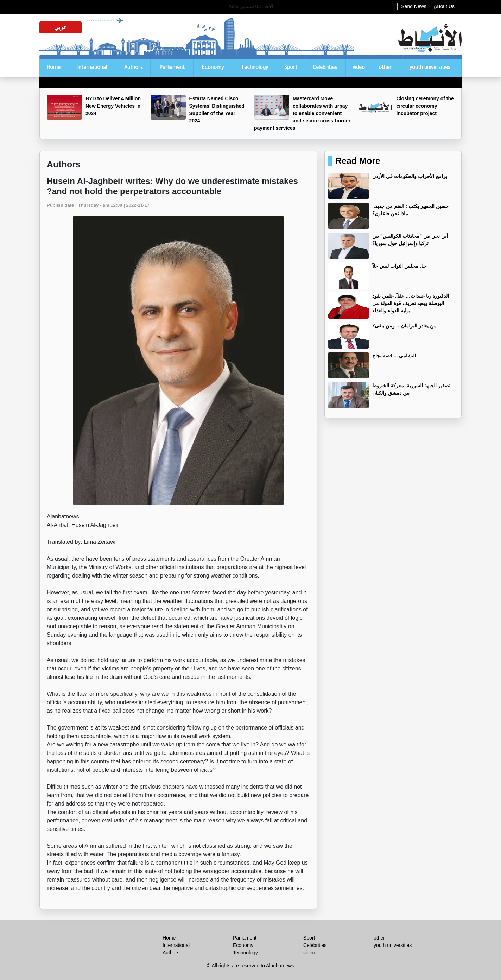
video (359, 68)
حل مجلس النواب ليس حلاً (399, 266)
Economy (213, 68)
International (92, 68)
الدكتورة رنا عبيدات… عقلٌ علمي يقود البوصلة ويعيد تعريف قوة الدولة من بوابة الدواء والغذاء (411, 303)
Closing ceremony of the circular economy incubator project (425, 106)
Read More (358, 161)
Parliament (172, 68)
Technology (255, 68)
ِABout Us (444, 6)
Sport (291, 68)
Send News (414, 6)
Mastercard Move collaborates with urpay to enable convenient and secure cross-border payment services (302, 113)
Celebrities (325, 68)
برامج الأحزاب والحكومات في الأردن (410, 176)
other (385, 68)
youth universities (430, 68)
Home (53, 68)
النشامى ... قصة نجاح (394, 356)
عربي (61, 27)
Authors (134, 68)
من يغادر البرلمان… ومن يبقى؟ (404, 326)
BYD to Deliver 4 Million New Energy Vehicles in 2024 (113, 106)
